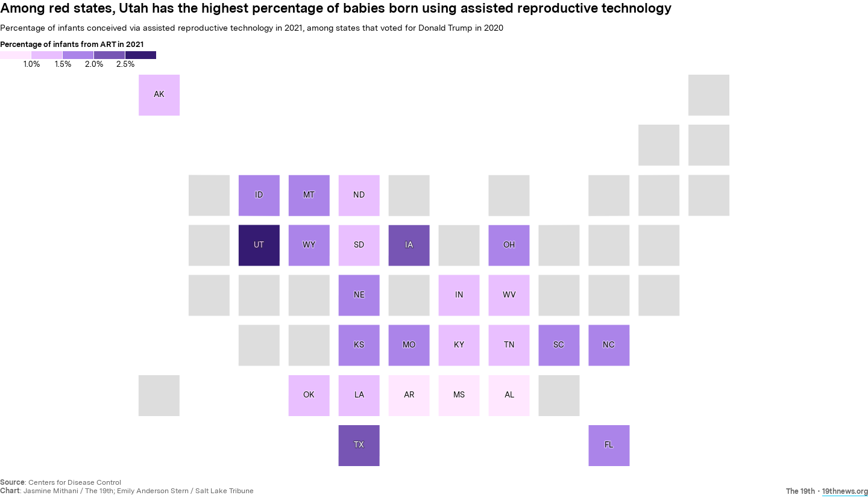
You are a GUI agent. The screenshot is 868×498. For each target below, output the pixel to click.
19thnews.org (845, 491)
